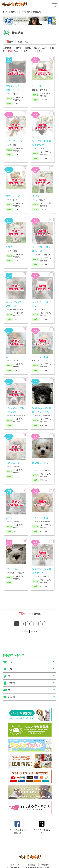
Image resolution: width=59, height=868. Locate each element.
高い (16, 51)
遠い (40, 51)
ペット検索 (26, 12)
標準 (18, 48)
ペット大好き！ (12, 12)
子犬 (10, 650)
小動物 (11, 671)
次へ (33, 619)
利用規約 (45, 853)
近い (34, 51)
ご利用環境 (15, 856)
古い (44, 48)
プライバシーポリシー (30, 859)
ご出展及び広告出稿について (37, 856)
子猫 (10, 657)
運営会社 (31, 853)
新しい (37, 48)
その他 (11, 685)
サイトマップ (16, 853)
